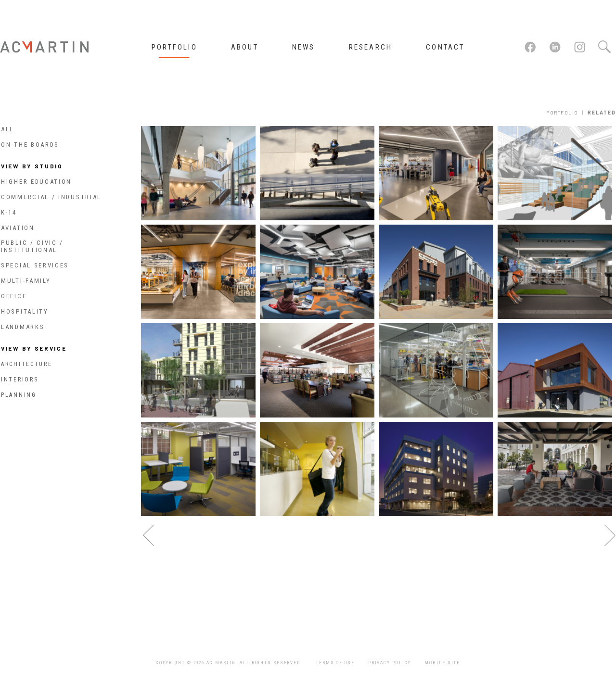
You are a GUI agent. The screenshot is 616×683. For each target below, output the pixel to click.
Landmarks (23, 327)
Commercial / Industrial (51, 197)
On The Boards (30, 145)
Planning (19, 395)
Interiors (19, 379)
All (7, 129)
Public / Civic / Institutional (32, 246)
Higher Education (36, 182)
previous (149, 536)
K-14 (9, 212)
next (610, 536)
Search (604, 47)
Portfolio (562, 113)
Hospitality (25, 311)
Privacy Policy (390, 663)
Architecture (26, 364)
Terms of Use (335, 663)
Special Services (35, 265)
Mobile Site (442, 663)
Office (14, 296)
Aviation (18, 228)
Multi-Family (26, 281)
